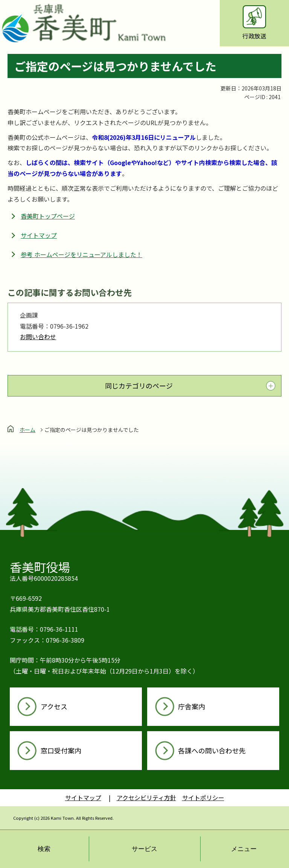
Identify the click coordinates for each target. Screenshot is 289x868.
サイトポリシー (203, 798)
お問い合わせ (38, 337)
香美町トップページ (48, 216)
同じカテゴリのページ (139, 386)
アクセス (54, 706)
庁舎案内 (192, 706)
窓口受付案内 (61, 750)
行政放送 (254, 23)
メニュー (244, 849)
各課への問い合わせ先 (212, 750)
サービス (144, 849)
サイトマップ (39, 235)
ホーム (27, 430)
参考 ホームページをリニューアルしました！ (81, 254)
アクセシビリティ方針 (146, 798)
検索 (44, 849)
